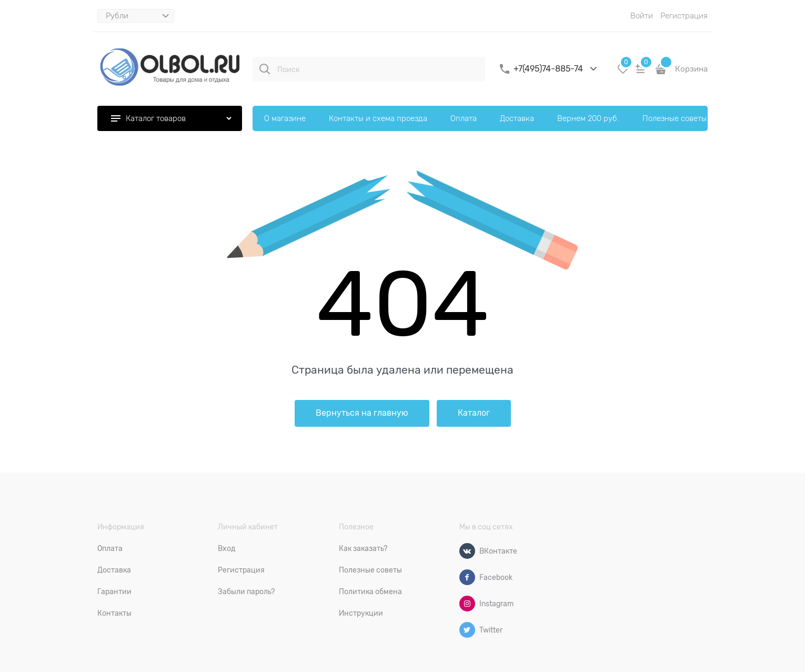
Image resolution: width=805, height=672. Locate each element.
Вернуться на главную (362, 413)
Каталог (474, 413)
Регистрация (684, 16)
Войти (642, 16)
